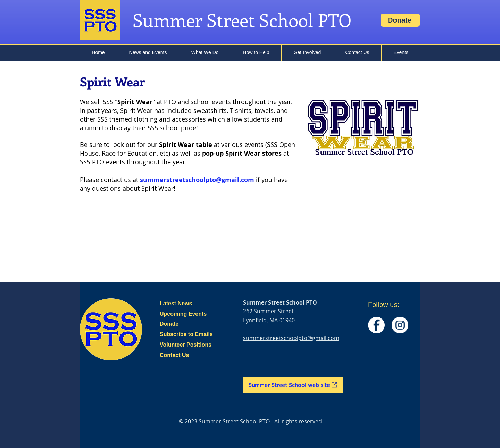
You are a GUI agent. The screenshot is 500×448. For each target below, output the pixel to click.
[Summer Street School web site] (293, 385)
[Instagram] (400, 325)
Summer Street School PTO (242, 20)
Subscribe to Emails (186, 334)
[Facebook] (376, 325)
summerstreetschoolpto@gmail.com (197, 180)
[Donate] (400, 20)
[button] (148, 52)
